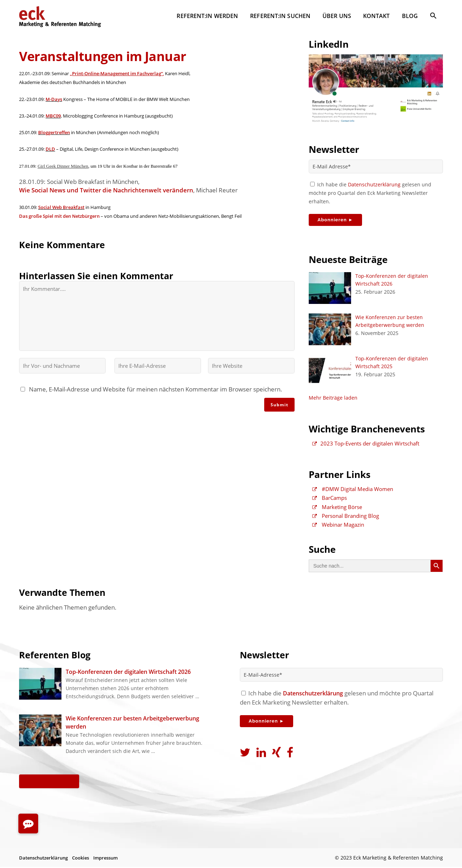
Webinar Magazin (338, 531)
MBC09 (53, 118)
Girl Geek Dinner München (63, 170)
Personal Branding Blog (346, 521)
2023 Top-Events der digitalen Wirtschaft (366, 446)
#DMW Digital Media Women (353, 492)
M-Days (54, 101)
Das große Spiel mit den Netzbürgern (59, 222)
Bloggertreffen (54, 135)
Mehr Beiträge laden (333, 400)
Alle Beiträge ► (51, 782)
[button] (433, 17)
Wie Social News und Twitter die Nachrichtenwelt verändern (106, 195)
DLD (50, 152)
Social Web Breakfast (61, 213)
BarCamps (330, 502)
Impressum (105, 858)
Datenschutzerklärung (374, 185)
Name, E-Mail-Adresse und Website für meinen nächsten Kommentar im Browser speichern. (154, 396)
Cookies (81, 858)
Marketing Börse (337, 511)
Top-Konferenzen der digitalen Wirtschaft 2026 (128, 673)
